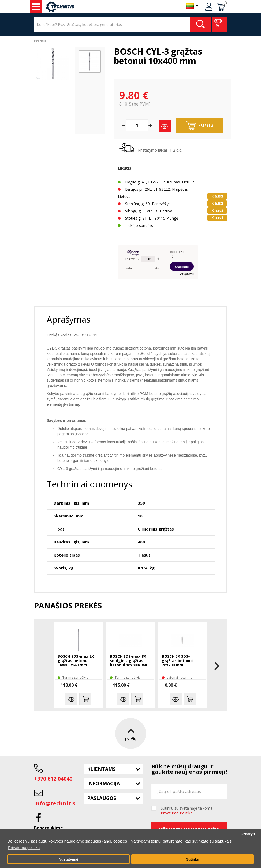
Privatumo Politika (177, 813)
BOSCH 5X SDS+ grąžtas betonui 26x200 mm (177, 661)
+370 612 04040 (53, 779)
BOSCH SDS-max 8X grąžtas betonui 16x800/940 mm (76, 661)
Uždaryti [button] (248, 834)
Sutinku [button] (193, 859)
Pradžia (40, 41)
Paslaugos (102, 798)
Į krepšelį (200, 126)
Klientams (101, 769)
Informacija (103, 783)
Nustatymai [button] (68, 859)
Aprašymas (68, 319)
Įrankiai (36, 7)
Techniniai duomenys (89, 484)
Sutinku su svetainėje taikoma (187, 811)
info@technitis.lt (58, 803)
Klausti (217, 196)
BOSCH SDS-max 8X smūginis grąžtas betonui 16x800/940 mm (128, 661)
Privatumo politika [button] (24, 848)
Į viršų (131, 733)
